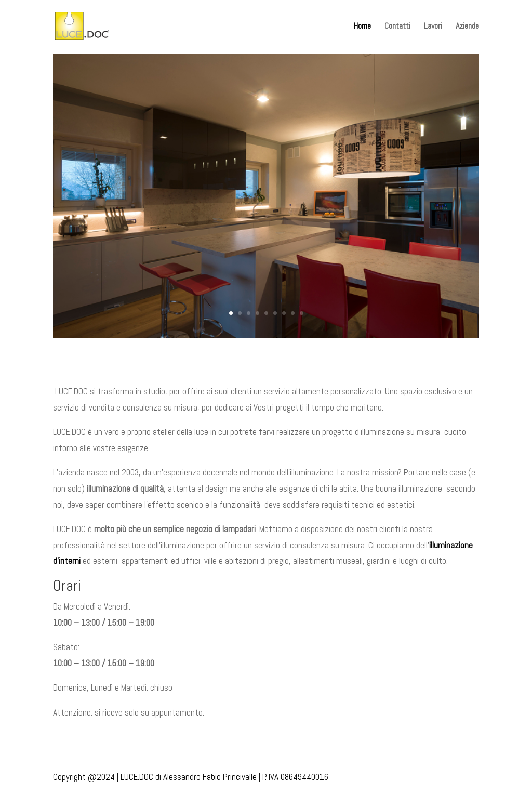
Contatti (397, 27)
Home (362, 27)
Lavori (433, 27)
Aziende (467, 27)
